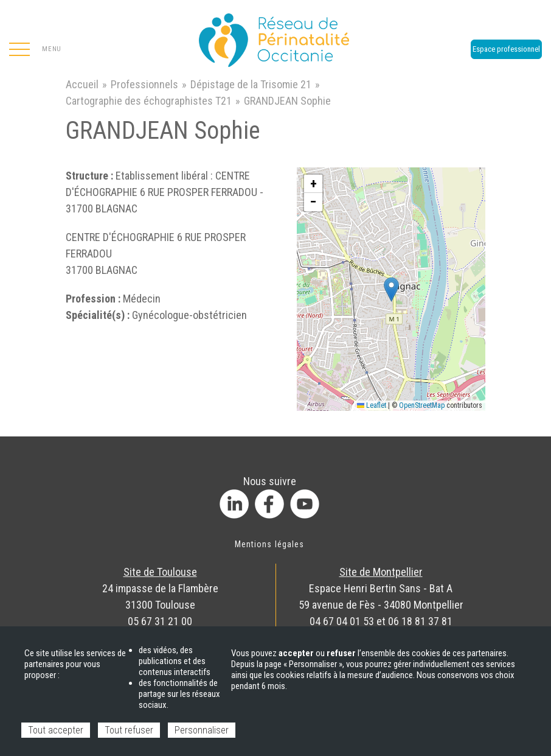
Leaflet (372, 405)
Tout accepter (56, 730)
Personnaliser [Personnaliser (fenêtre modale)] (202, 730)
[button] (391, 289)
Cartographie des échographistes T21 (149, 101)
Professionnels (144, 84)
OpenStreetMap (422, 405)
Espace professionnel (506, 49)
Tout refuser (129, 730)
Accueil (82, 84)
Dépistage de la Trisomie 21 (251, 84)
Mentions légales (269, 544)
